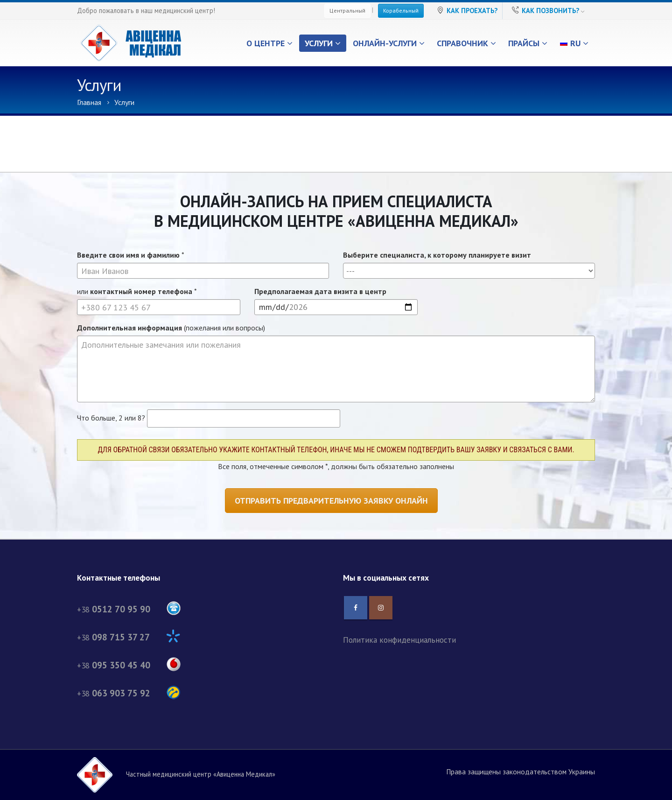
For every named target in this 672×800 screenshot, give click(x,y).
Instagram (381, 608)
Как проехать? (472, 11)
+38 (129, 609)
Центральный (347, 11)
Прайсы (524, 43)
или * (137, 291)
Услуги (319, 43)
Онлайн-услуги (385, 43)
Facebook (356, 608)
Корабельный (401, 11)
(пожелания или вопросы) (171, 328)
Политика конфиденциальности (399, 640)
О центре (266, 43)
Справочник (462, 43)
